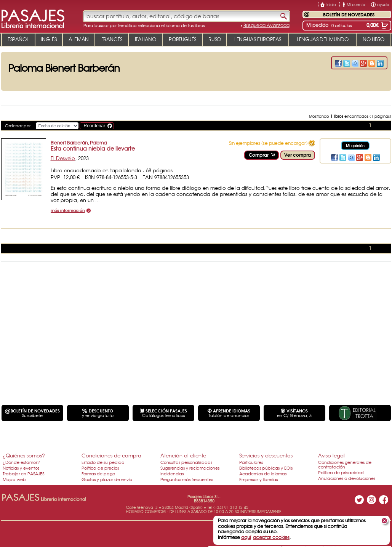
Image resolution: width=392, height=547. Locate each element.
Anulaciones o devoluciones (347, 478)
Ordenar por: (18, 125)
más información (68, 211)
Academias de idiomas (263, 473)
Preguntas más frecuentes (187, 479)
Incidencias (172, 473)
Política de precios (100, 468)
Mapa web (14, 479)
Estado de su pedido (103, 462)
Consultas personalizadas (186, 462)
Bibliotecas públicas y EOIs (266, 468)
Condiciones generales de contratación (345, 464)
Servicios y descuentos (266, 455)
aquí (246, 537)
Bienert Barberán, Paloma (79, 143)
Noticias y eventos (21, 468)
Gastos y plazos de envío (107, 479)
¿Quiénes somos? (24, 455)
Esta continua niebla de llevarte (93, 148)
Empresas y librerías (258, 479)
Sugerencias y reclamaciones (190, 468)
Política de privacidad (341, 472)
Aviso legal (331, 455)
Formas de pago (98, 473)
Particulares (251, 462)
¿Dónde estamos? (21, 462)
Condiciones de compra (111, 455)
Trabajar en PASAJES (23, 473)
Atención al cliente (183, 455)
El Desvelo (63, 158)
